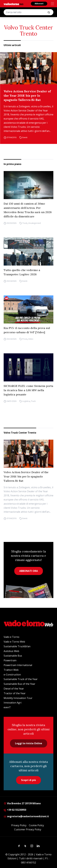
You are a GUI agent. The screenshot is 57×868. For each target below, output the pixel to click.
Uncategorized (34, 223)
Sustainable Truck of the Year (21, 679)
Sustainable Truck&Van (17, 646)
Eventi (25, 137)
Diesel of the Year (14, 689)
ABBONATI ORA (29, 571)
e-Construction (12, 675)
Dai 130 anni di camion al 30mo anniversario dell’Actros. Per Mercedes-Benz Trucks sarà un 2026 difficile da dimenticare (28, 210)
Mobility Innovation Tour (18, 698)
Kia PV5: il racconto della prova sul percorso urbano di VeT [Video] (27, 330)
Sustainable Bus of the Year (19, 684)
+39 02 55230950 (15, 810)
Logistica (26, 401)
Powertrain (10, 660)
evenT (7, 707)
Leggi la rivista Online (29, 743)
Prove (25, 339)
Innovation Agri (13, 703)
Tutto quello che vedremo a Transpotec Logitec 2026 (22, 272)
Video (31, 339)
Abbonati (39, 4)
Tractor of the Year (15, 693)
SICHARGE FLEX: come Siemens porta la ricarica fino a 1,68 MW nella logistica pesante (28, 390)
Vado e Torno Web (14, 642)
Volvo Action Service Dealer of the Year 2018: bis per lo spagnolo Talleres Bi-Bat (27, 96)
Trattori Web (11, 670)
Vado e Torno (11, 637)
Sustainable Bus (13, 656)
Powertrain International (18, 665)
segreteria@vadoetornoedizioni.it (26, 816)
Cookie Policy (36, 825)
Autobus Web (11, 651)
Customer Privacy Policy (28, 829)
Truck (25, 223)
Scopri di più (28, 780)
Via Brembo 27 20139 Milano (22, 803)
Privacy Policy (19, 825)
